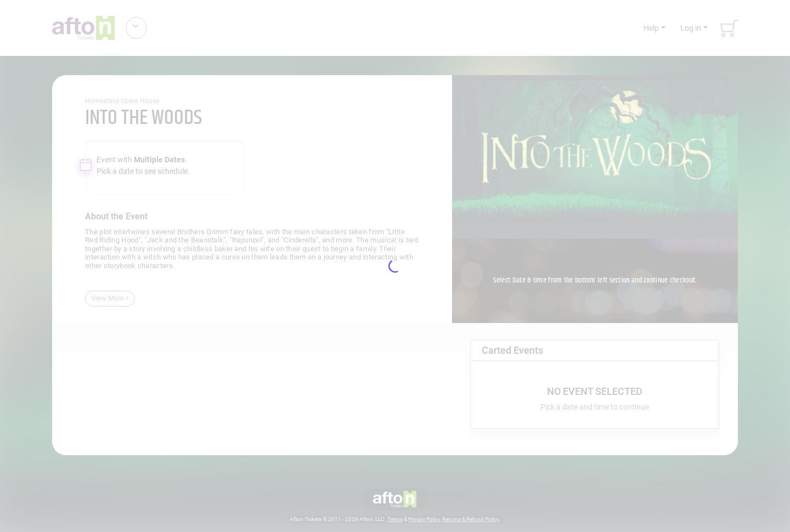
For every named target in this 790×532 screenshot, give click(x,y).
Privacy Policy (424, 519)
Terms (395, 519)
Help (651, 28)
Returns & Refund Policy (470, 519)
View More (110, 298)
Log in (691, 28)
